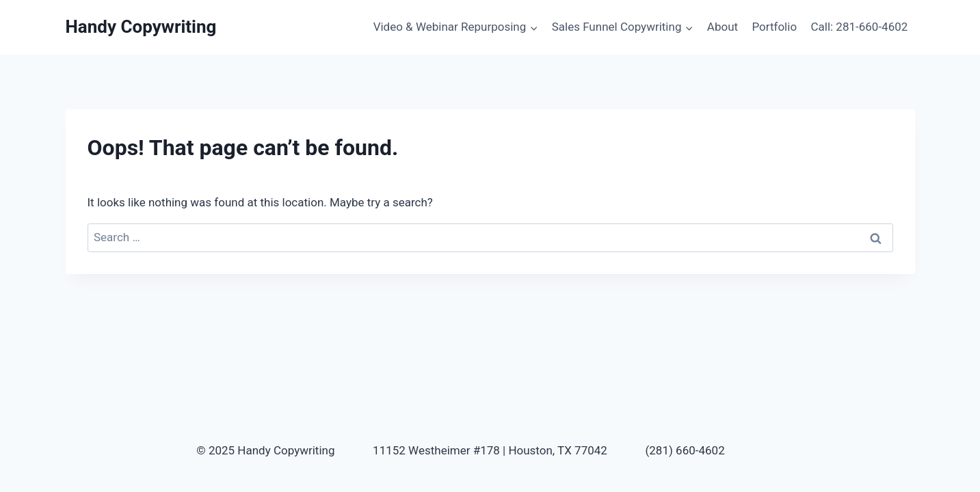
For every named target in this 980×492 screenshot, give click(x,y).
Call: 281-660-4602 (859, 27)
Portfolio (774, 27)
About (723, 27)
